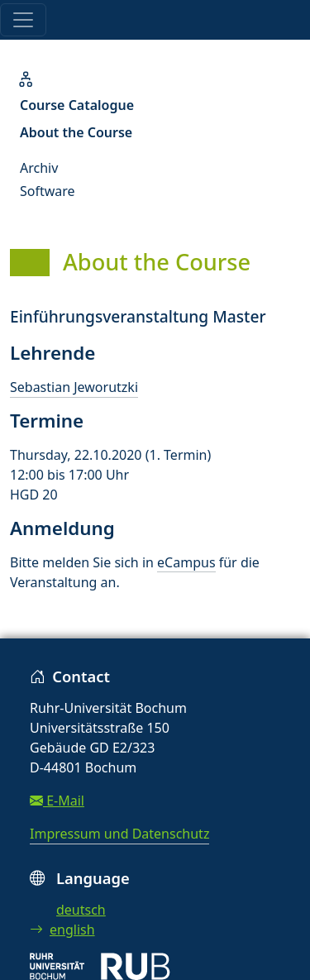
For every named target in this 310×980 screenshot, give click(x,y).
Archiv (39, 168)
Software (48, 191)
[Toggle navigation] (23, 20)
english (62, 930)
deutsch (81, 910)
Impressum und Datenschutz (119, 834)
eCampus (186, 562)
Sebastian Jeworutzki (74, 387)
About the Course (76, 132)
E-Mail (57, 801)
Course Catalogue (77, 105)
